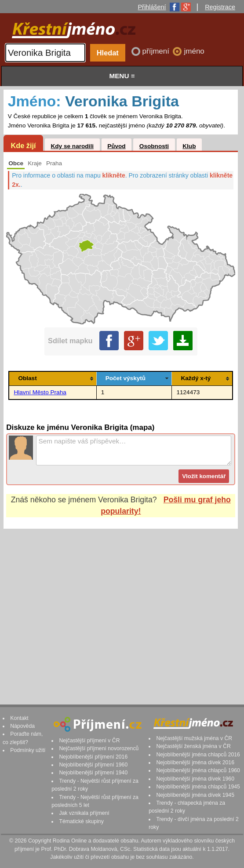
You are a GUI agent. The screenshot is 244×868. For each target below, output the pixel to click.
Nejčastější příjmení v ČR (89, 741)
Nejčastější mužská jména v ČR (194, 738)
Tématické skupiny (81, 821)
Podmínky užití (28, 750)
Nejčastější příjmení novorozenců (99, 748)
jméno (194, 51)
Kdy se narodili (72, 146)
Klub (189, 146)
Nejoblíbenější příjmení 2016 (93, 757)
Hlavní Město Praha (40, 392)
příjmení (157, 51)
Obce (16, 163)
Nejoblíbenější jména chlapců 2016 (198, 755)
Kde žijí (23, 145)
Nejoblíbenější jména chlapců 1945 (198, 787)
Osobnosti (154, 146)
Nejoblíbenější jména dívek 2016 (195, 763)
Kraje (35, 163)
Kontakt (19, 718)
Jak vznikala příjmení (84, 813)
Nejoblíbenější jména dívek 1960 (195, 779)
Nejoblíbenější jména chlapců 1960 (198, 770)
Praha (54, 163)
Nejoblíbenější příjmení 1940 (93, 773)
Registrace (220, 7)
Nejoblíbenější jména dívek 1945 (195, 795)
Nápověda (22, 726)
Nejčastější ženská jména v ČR (193, 746)
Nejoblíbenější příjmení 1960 (93, 765)
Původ (117, 146)
